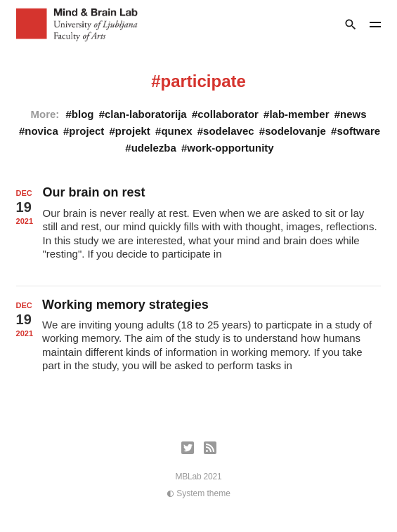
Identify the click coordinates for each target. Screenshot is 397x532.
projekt (133, 131)
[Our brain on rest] (199, 230)
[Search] (351, 25)
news (353, 114)
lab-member (299, 114)
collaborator (228, 114)
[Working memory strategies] (199, 342)
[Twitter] (188, 448)
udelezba (154, 148)
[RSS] (210, 448)
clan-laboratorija (146, 114)
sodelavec (229, 131)
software (358, 131)
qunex (176, 131)
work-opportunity (230, 148)
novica (41, 131)
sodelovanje (295, 131)
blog (83, 114)
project (86, 131)
